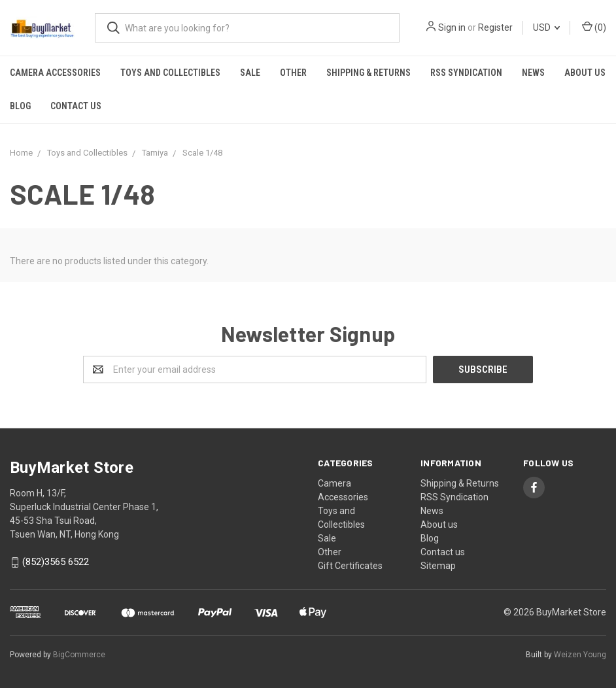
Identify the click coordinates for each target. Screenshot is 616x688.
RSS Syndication (466, 73)
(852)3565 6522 (56, 562)
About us (585, 73)
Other (293, 73)
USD (546, 27)
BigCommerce (79, 655)
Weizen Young (580, 655)
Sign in (452, 27)
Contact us (76, 106)
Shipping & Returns (368, 73)
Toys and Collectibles (170, 73)
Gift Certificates (350, 566)
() (594, 27)
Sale (250, 73)
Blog (20, 106)
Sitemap (438, 566)
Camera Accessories (55, 73)
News (533, 73)
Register (495, 27)
